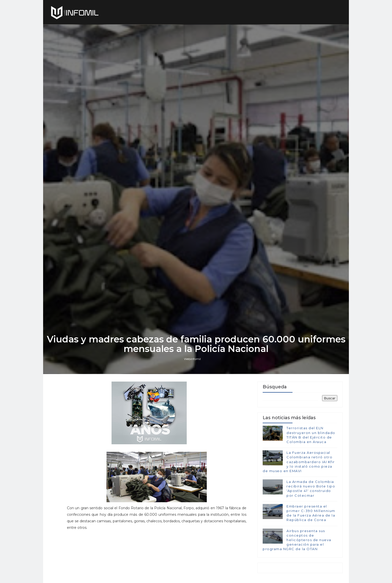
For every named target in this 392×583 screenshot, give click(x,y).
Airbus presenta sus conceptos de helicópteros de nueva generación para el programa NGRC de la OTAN (297, 540)
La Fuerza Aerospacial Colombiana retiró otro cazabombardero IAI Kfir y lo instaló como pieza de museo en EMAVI (299, 462)
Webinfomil (192, 359)
